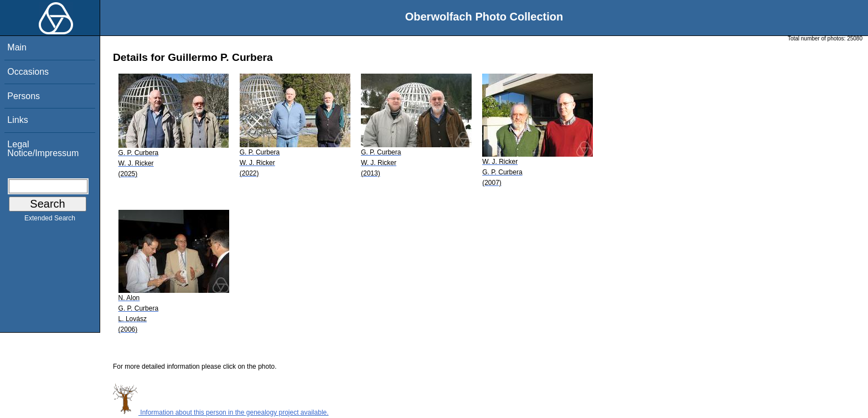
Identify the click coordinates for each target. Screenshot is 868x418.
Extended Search (50, 220)
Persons (24, 96)
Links (17, 120)
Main (17, 47)
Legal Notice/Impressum (43, 149)
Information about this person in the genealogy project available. (221, 412)
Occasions (28, 72)
